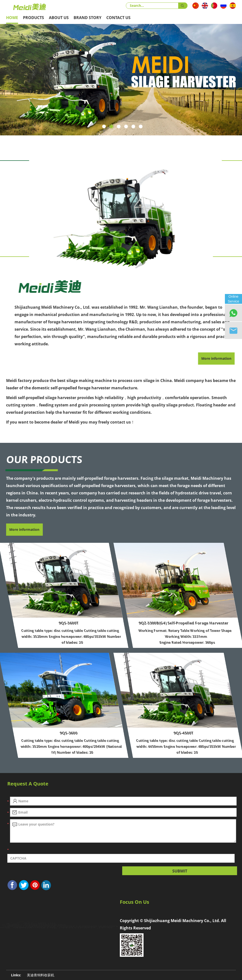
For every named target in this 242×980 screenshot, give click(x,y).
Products (33, 18)
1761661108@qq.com (46, 931)
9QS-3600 (105, 733)
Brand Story (88, 18)
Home (12, 18)
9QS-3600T (105, 623)
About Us (59, 18)
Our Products (43, 459)
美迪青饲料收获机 (41, 975)
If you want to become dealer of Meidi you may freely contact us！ (70, 422)
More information (24, 529)
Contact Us (118, 18)
